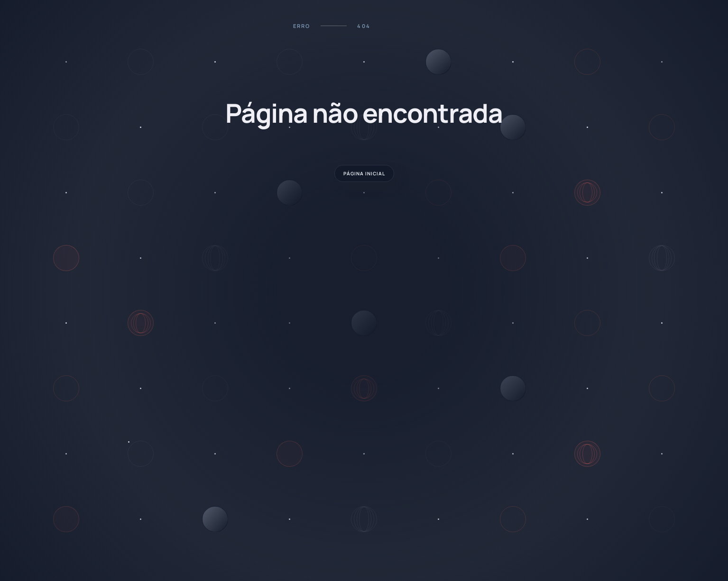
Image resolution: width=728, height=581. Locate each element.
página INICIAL (364, 173)
